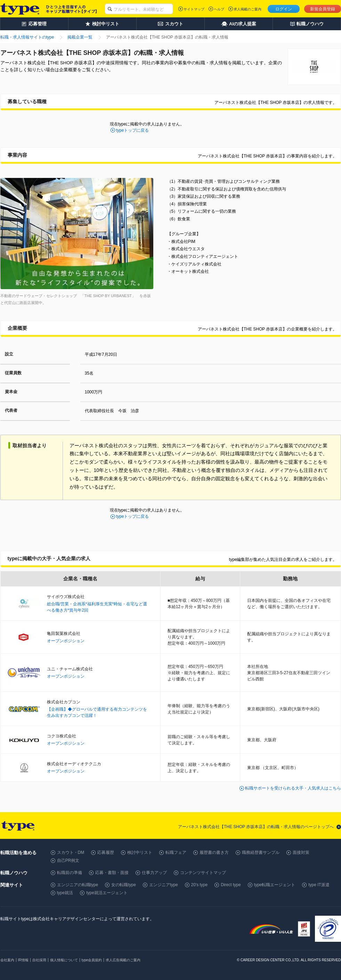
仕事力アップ (154, 873)
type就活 (65, 893)
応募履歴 (106, 852)
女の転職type (124, 885)
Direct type (231, 885)
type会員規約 (92, 960)
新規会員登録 (323, 9)
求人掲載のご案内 (247, 9)
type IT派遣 (319, 885)
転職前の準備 (70, 873)
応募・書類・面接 (112, 873)
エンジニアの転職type (78, 885)
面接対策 (301, 852)
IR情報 (23, 960)
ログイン (284, 9)
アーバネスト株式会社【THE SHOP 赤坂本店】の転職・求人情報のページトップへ (256, 827)
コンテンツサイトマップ (203, 873)
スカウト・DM (71, 852)
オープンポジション (66, 641)
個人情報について (64, 960)
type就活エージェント (107, 893)
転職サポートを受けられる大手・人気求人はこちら (293, 788)
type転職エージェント (275, 885)
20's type (200, 885)
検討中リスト (140, 852)
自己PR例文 (68, 860)
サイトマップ (194, 9)
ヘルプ (219, 9)
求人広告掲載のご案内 (123, 960)
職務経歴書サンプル (261, 852)
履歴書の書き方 (214, 852)
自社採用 (39, 960)
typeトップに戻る (133, 130)
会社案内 (7, 960)
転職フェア (176, 852)
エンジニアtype (164, 885)
